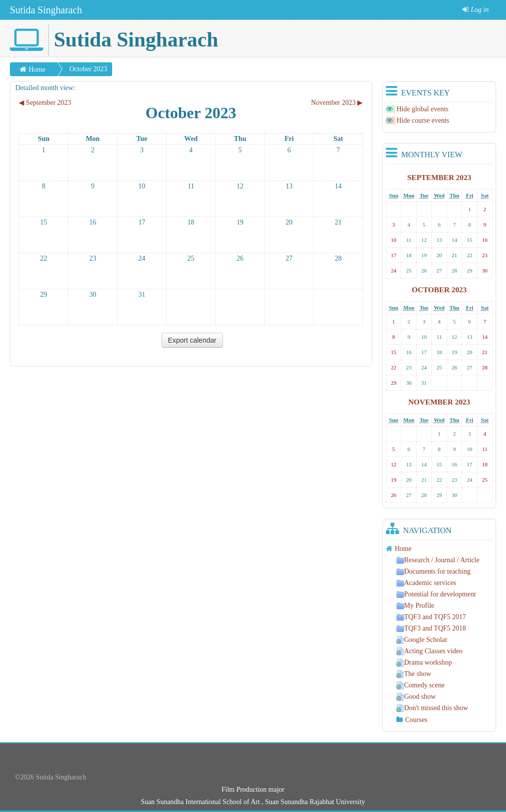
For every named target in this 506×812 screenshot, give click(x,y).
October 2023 (88, 69)
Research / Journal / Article (438, 560)
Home (37, 69)
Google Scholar (422, 640)
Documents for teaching (434, 571)
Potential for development (436, 594)
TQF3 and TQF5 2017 (431, 617)
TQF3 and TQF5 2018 (431, 628)
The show (414, 674)
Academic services (426, 583)
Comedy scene (421, 685)
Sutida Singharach (46, 10)
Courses (416, 720)
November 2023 (439, 402)
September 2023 (439, 177)
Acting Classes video (429, 651)
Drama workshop (424, 662)
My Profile (415, 606)
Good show (416, 697)
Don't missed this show (432, 708)
